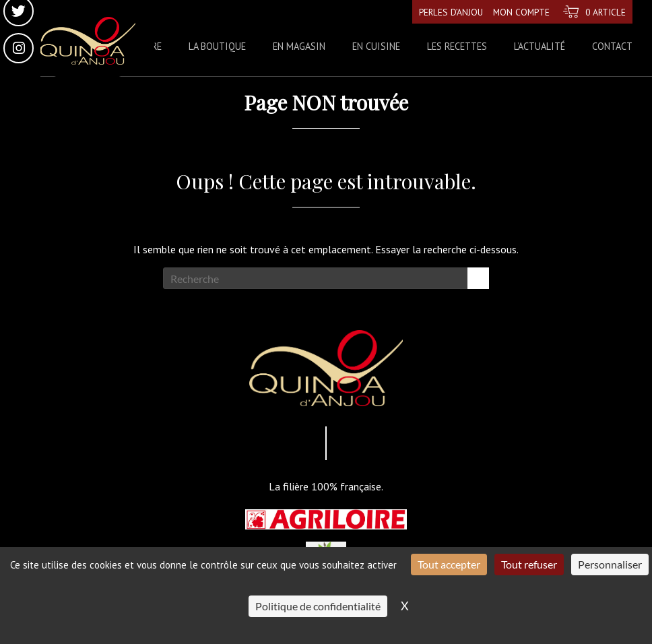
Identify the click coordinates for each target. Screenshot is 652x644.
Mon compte (518, 12)
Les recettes (457, 46)
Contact (612, 46)
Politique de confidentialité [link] (318, 606)
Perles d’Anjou (445, 12)
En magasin (299, 46)
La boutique (217, 46)
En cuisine (376, 46)
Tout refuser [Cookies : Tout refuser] (529, 564)
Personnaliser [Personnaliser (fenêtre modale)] (610, 564)
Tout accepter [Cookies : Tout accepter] (449, 564)
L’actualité (540, 46)
